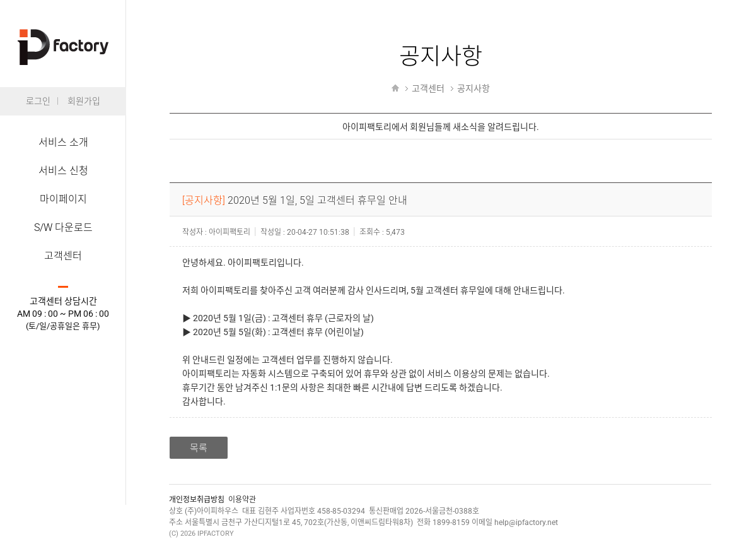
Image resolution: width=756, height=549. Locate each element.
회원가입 (84, 101)
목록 (199, 448)
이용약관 (242, 500)
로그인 (38, 101)
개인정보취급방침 (197, 500)
